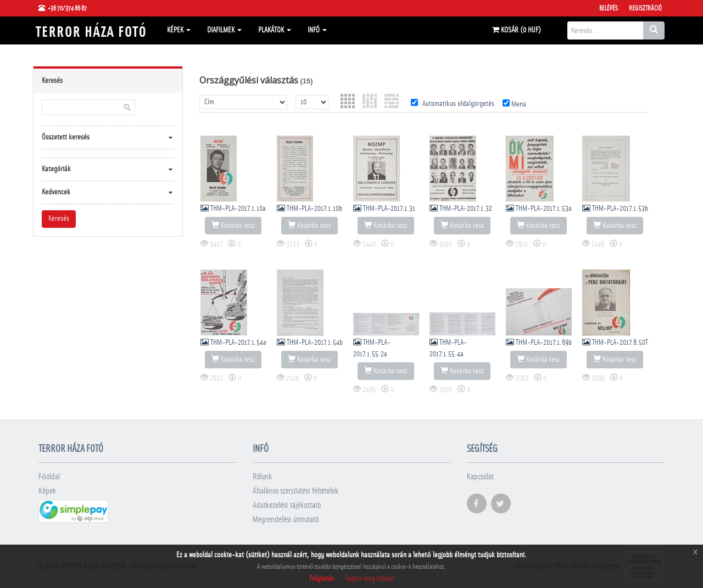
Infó (317, 30)
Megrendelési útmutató (286, 520)
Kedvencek (56, 192)
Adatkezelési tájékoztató (287, 505)
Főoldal (49, 477)
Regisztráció (645, 8)
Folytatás (322, 579)
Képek (179, 30)
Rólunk (262, 477)
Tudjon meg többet (370, 579)
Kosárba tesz (233, 225)
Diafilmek (224, 30)
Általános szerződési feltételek (295, 491)
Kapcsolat (480, 477)
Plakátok (275, 30)
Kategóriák (56, 169)
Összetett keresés (66, 137)
